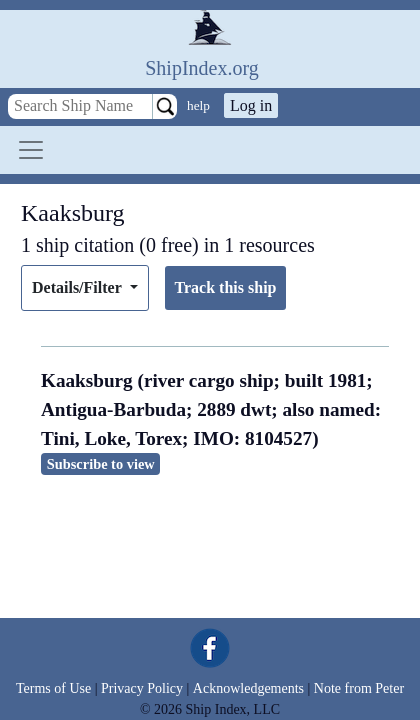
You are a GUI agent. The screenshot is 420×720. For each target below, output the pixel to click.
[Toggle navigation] (31, 150)
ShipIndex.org (202, 68)
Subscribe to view (101, 464)
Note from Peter (359, 688)
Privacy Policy (142, 688)
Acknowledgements (248, 688)
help (198, 105)
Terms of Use (53, 688)
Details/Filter (78, 287)
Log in (251, 105)
